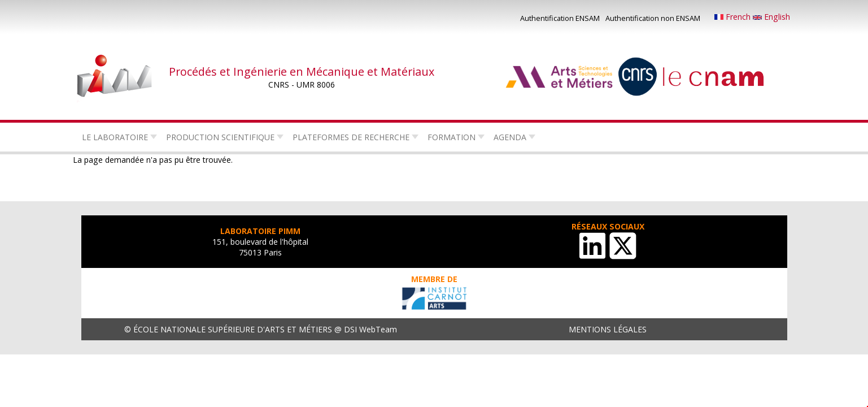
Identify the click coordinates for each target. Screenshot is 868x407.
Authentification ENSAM (560, 18)
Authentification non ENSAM (653, 18)
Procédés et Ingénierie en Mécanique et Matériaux (302, 72)
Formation (452, 137)
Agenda (510, 137)
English (771, 17)
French (734, 17)
